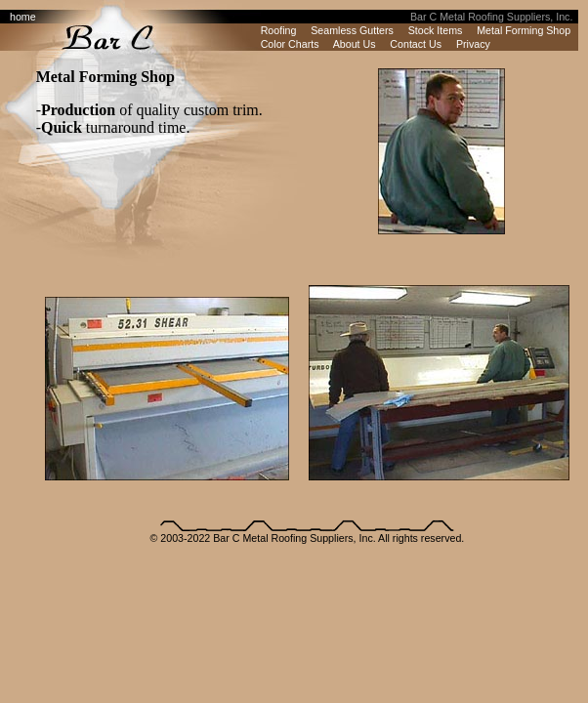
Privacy (473, 44)
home (23, 17)
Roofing (279, 30)
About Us (355, 44)
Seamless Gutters (352, 30)
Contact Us (416, 44)
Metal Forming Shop (524, 30)
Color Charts (290, 44)
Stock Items (436, 30)
